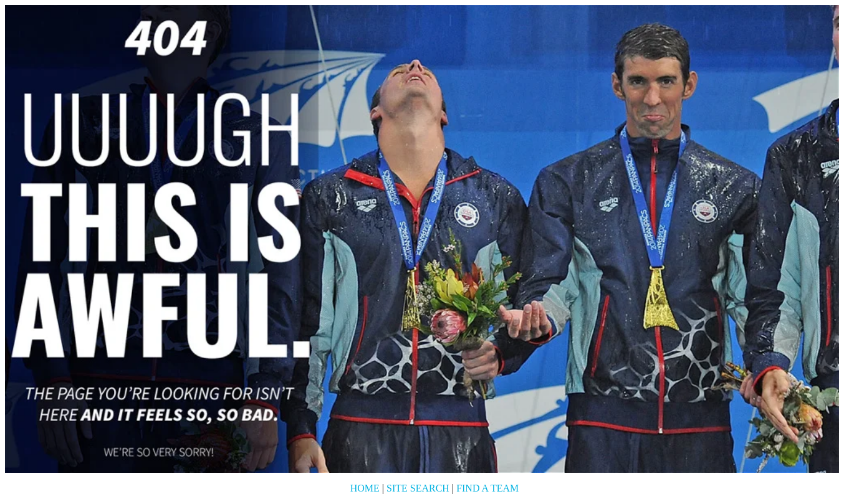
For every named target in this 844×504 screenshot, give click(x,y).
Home (365, 488)
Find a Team (487, 488)
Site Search (418, 488)
